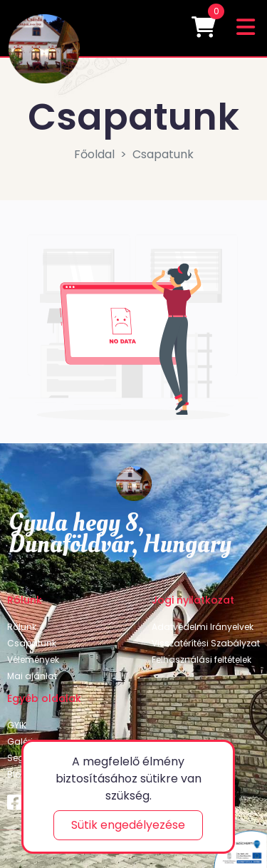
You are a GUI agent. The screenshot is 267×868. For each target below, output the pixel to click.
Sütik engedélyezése (128, 825)
